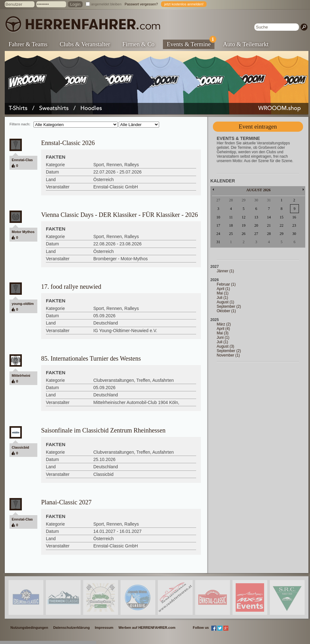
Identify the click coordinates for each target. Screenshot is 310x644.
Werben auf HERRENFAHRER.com (147, 628)
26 (244, 234)
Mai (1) (223, 293)
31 (218, 242)
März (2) (224, 324)
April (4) (223, 329)
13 (256, 217)
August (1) (225, 302)
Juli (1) (222, 298)
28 (269, 234)
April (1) (223, 289)
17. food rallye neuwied (71, 287)
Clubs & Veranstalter (85, 44)
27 (256, 234)
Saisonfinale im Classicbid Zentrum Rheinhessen (103, 430)
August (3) (225, 346)
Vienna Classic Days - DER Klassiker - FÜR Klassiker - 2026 (119, 215)
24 (218, 234)
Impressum (104, 628)
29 (282, 234)
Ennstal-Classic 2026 (68, 143)
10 (218, 217)
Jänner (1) (225, 271)
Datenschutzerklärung (71, 628)
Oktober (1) (226, 311)
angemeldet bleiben (106, 4)
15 (282, 217)
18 (231, 225)
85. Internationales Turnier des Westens (91, 358)
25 (231, 234)
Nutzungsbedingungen (29, 628)
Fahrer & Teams (28, 44)
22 (282, 225)
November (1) (228, 355)
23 (294, 225)
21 (269, 225)
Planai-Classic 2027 (66, 502)
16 (294, 217)
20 (256, 225)
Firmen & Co (138, 44)
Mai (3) (223, 333)
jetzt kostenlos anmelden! (184, 4)
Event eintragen (258, 126)
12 (244, 217)
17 (218, 225)
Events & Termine (191, 44)
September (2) (229, 306)
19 (244, 225)
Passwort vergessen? (141, 4)
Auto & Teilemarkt (246, 44)
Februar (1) (226, 284)
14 (269, 217)
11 (231, 217)
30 (294, 234)
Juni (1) (223, 338)
